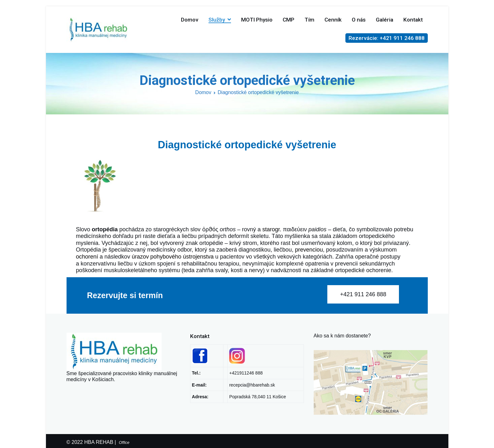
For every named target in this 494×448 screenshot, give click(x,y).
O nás (359, 20)
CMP (289, 20)
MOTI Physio (257, 20)
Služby (217, 20)
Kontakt (413, 20)
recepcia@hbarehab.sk (252, 385)
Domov (190, 20)
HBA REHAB (99, 442)
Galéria (385, 20)
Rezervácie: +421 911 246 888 (387, 38)
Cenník (333, 20)
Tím (309, 20)
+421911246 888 (246, 373)
